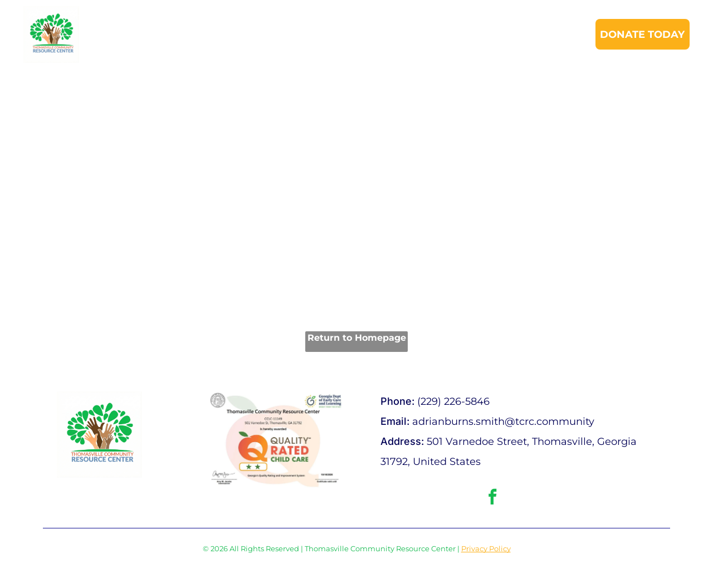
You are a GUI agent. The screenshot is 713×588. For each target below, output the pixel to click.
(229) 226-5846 (453, 401)
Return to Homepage (357, 338)
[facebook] (492, 498)
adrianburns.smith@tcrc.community (503, 422)
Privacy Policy (486, 548)
